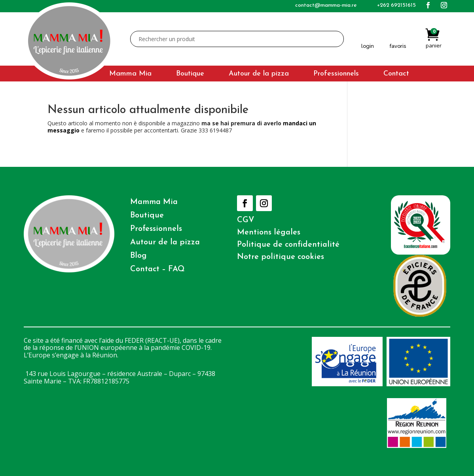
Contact (396, 74)
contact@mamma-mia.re (326, 5)
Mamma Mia (130, 74)
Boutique (190, 74)
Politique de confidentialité (288, 245)
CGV (246, 220)
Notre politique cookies (281, 257)
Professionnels (336, 74)
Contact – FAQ (157, 269)
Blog (138, 256)
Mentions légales (269, 232)
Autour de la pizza (259, 74)
